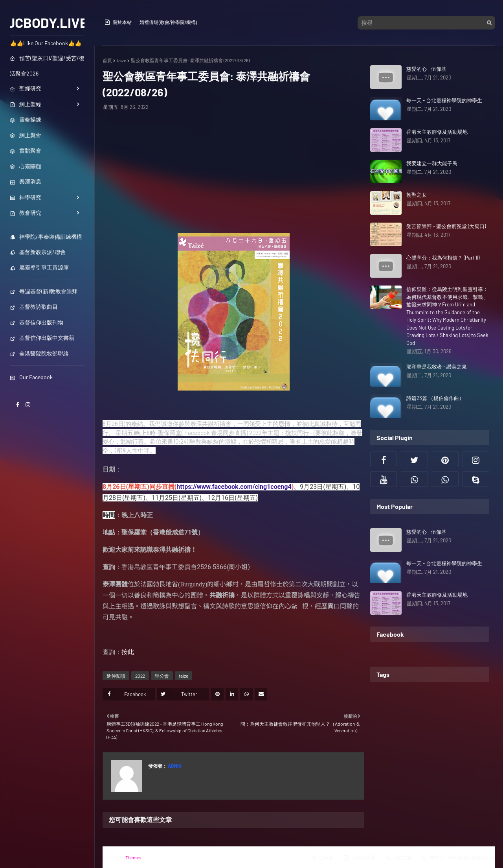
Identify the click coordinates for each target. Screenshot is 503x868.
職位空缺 (399, 858)
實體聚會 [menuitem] (26, 150)
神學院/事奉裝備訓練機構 (46, 237)
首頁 (107, 60)
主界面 (322, 858)
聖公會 (162, 676)
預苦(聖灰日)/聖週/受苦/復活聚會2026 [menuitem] (47, 66)
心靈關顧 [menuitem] (26, 166)
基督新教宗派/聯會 (38, 252)
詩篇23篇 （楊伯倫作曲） (435, 398)
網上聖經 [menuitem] (26, 104)
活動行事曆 (359, 858)
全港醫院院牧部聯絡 (39, 353)
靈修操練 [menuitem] (26, 119)
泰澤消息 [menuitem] (26, 182)
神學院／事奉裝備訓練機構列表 (458, 858)
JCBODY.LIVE (47, 22)
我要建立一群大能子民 (432, 163)
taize (121, 60)
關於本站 (118, 22)
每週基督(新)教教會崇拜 (44, 291)
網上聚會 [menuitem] (26, 135)
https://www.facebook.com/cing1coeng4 (234, 487)
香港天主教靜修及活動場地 (437, 132)
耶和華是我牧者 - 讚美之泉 (437, 367)
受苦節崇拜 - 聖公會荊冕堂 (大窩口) (446, 226)
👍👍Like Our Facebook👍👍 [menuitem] (46, 43)
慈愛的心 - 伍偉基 (426, 69)
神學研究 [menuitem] (26, 197)
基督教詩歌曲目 (34, 307)
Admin (174, 766)
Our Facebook (31, 377)
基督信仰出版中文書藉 (42, 338)
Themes (133, 857)
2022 (140, 676)
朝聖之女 (417, 195)
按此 (128, 652)
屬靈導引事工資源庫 (39, 267)
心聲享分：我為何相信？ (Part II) (443, 258)
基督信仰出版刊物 (37, 322)
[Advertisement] (233, 178)
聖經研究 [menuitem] (26, 88)
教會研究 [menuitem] (26, 213)
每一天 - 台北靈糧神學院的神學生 (444, 100)
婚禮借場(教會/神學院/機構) (168, 22)
